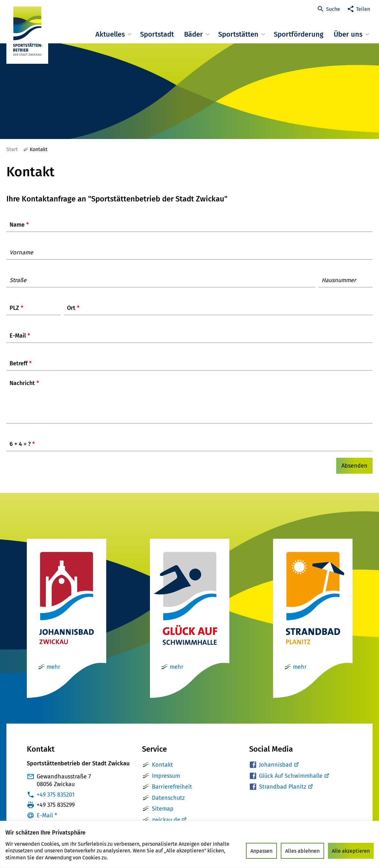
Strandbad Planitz (286, 793)
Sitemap (163, 815)
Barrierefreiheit (172, 793)
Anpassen (261, 851)
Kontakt (162, 771)
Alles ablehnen (302, 851)
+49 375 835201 (56, 801)
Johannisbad (279, 771)
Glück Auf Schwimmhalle (294, 782)
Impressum (166, 782)
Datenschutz (168, 804)
